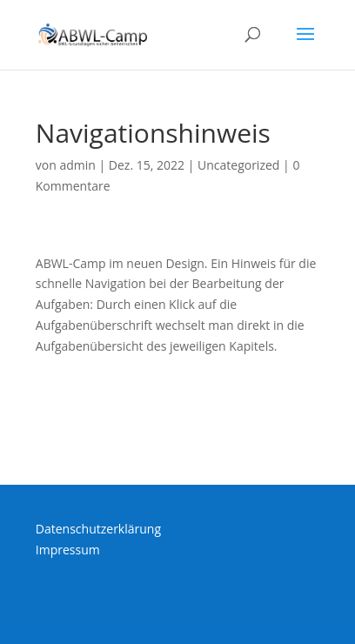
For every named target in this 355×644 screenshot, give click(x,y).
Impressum (68, 550)
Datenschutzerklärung (98, 529)
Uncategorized (238, 165)
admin (77, 165)
